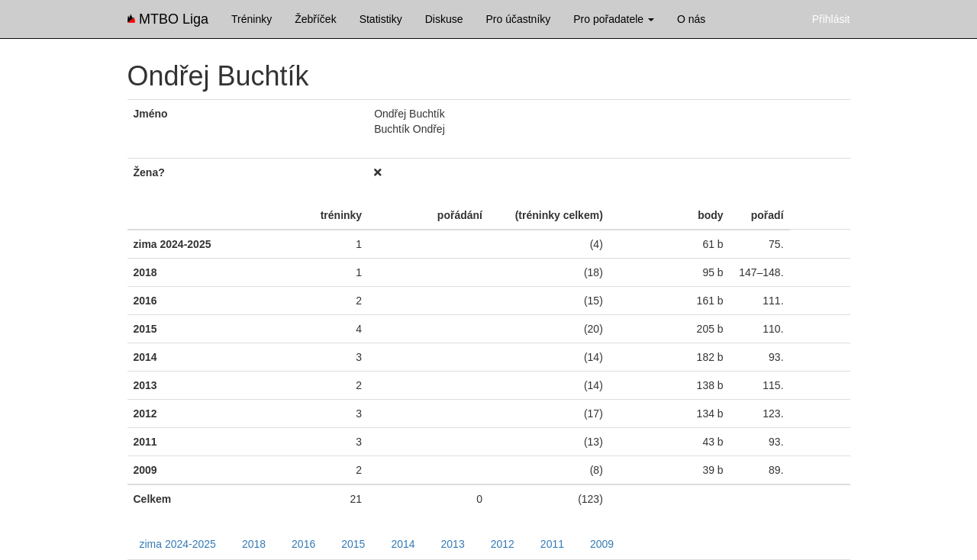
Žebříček (315, 19)
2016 (303, 544)
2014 (403, 544)
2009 (602, 544)
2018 (254, 544)
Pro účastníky (518, 19)
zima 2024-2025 (178, 544)
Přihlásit (831, 19)
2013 (453, 544)
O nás (691, 19)
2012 (503, 544)
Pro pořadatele (614, 19)
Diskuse (444, 19)
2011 (552, 544)
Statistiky (381, 19)
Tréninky (252, 19)
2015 (353, 544)
